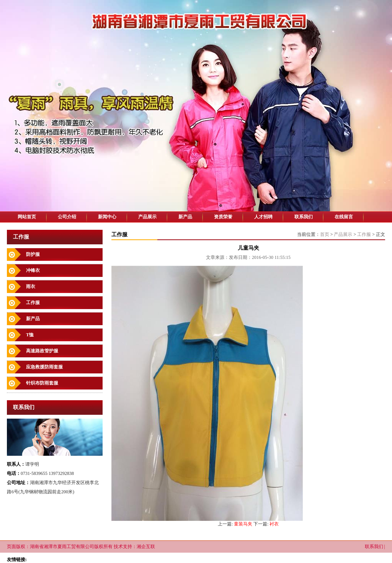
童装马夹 (243, 524)
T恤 (30, 335)
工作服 (33, 303)
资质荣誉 (223, 217)
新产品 (185, 217)
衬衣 (274, 524)
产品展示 (147, 217)
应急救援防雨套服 (44, 367)
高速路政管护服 (42, 351)
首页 (325, 234)
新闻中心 (107, 217)
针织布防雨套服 (42, 383)
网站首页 (27, 217)
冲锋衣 (33, 270)
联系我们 (304, 217)
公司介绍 (67, 217)
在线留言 (344, 217)
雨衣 (31, 286)
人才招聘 (263, 217)
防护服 (33, 254)
